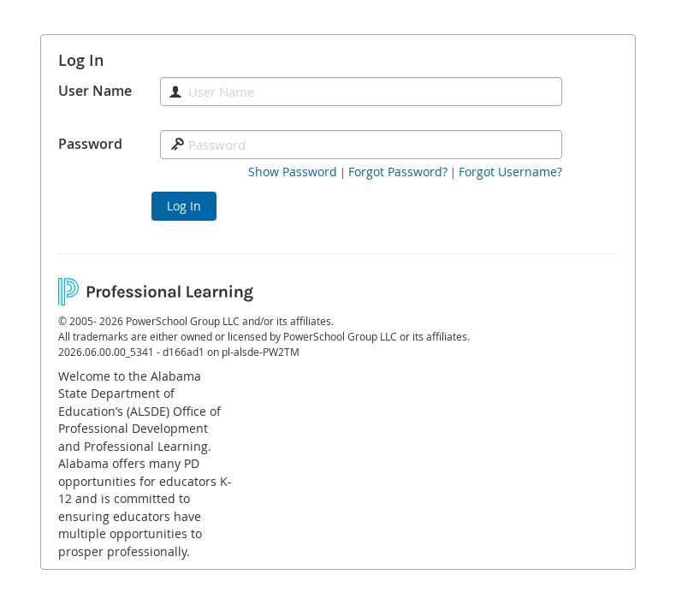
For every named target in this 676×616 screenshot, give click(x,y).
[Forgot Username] (510, 172)
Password (90, 144)
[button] (293, 172)
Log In (184, 206)
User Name (95, 91)
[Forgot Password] (398, 172)
